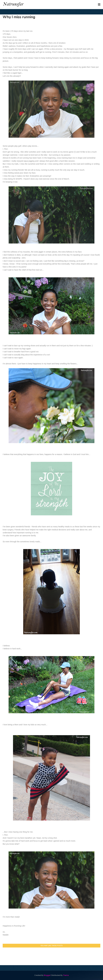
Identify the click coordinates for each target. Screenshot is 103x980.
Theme (66, 975)
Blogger (47, 975)
